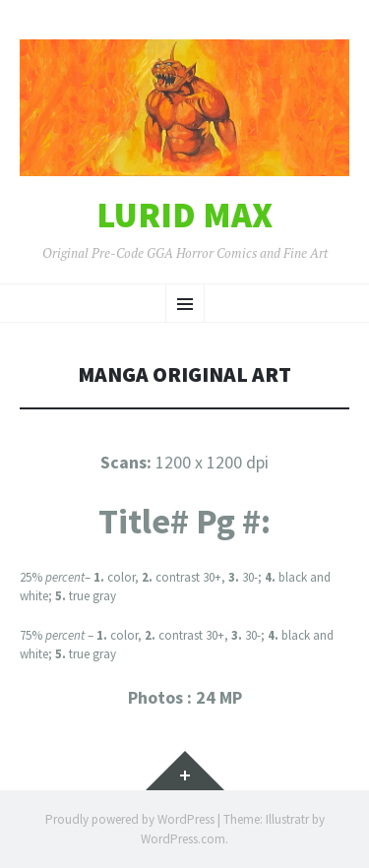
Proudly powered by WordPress (130, 819)
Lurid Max (184, 216)
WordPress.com (183, 839)
